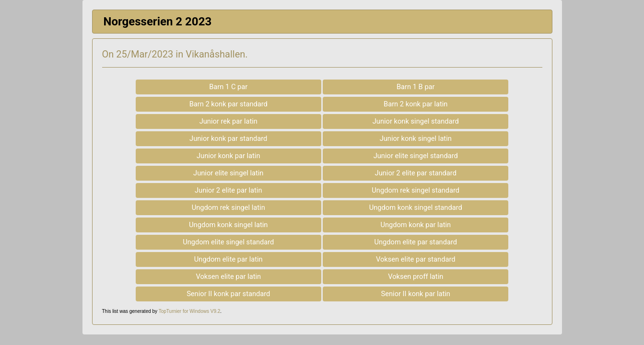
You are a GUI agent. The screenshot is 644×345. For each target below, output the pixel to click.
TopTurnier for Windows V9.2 (190, 311)
